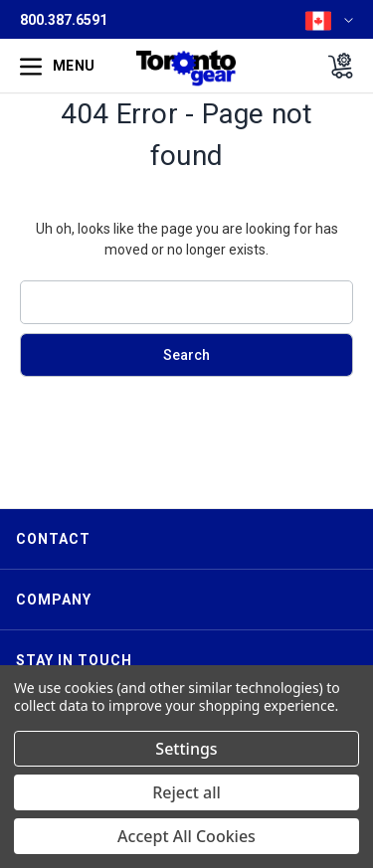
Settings (186, 749)
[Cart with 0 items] (335, 66)
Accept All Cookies (186, 836)
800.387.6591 (64, 20)
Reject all (186, 792)
